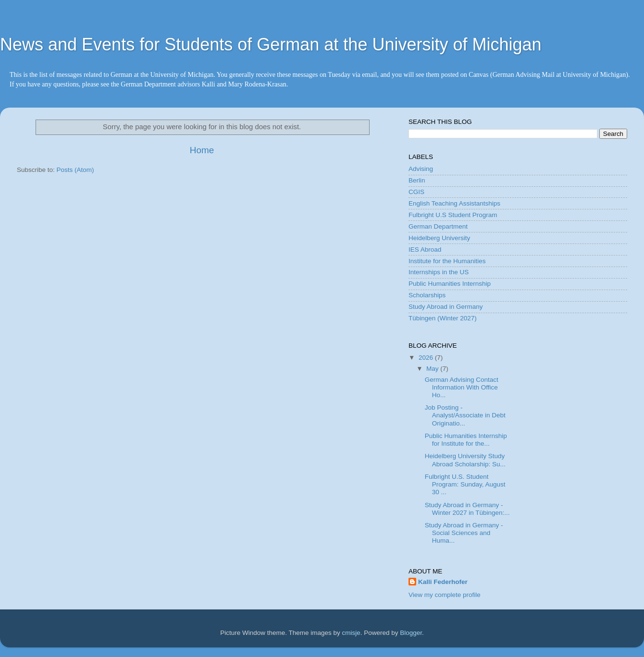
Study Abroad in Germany (446, 307)
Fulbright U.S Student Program (453, 215)
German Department (438, 226)
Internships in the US (439, 272)
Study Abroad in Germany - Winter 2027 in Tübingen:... (467, 509)
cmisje (351, 633)
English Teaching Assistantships (454, 203)
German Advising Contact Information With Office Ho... (462, 387)
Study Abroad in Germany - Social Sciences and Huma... (464, 533)
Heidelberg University (439, 238)
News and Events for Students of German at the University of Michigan (271, 44)
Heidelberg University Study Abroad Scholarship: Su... (465, 460)
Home (202, 150)
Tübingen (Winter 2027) (443, 318)
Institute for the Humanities (447, 261)
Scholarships (427, 295)
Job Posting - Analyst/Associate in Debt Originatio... (465, 415)
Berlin (417, 180)
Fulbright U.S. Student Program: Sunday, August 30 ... (465, 484)
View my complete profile (445, 595)
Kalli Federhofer (443, 582)
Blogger (411, 633)
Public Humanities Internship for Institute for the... (466, 440)
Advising (421, 169)
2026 (427, 358)
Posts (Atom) (75, 170)
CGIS (416, 192)
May (433, 369)
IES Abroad (425, 249)
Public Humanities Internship (450, 284)
